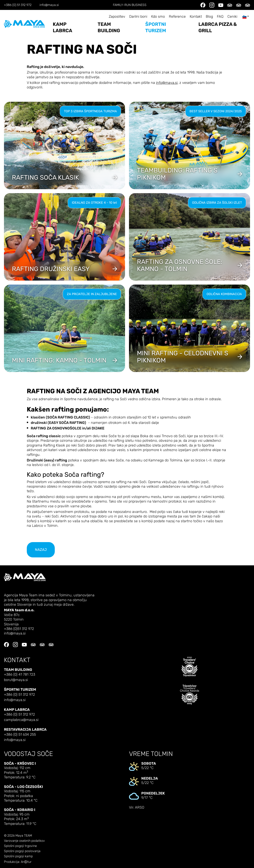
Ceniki (232, 17)
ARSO (140, 807)
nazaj (41, 550)
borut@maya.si (16, 680)
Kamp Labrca (63, 27)
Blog (209, 17)
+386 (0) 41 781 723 (20, 675)
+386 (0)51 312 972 (19, 629)
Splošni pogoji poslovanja (22, 851)
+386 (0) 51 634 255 (20, 735)
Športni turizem (156, 27)
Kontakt (196, 17)
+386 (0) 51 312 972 (18, 5)
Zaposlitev (117, 17)
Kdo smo (158, 17)
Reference (177, 17)
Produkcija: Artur (18, 862)
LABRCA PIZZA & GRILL (218, 27)
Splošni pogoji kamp (18, 856)
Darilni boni (138, 17)
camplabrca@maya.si (21, 720)
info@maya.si (49, 5)
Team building (109, 27)
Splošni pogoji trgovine (20, 846)
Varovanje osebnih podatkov (24, 841)
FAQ (220, 17)
